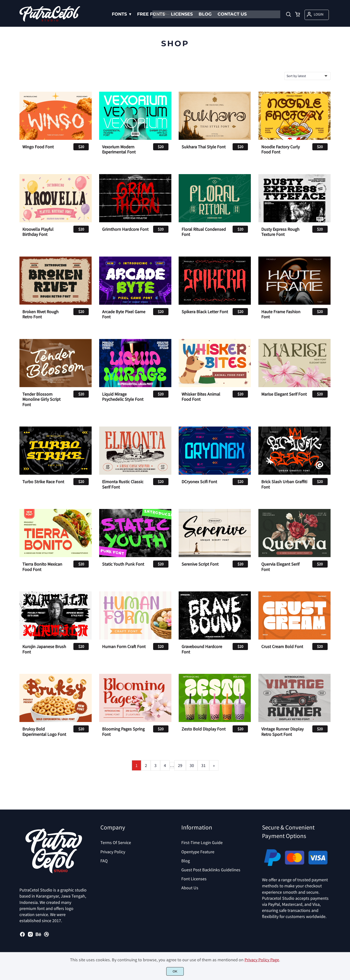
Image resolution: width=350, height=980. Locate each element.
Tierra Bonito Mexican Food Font (42, 567)
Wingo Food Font (38, 147)
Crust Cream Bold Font (282, 647)
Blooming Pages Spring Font (123, 732)
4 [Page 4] (165, 765)
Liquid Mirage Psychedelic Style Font (123, 397)
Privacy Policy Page (262, 960)
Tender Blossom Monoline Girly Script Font (41, 399)
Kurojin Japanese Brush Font (44, 649)
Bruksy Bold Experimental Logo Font (44, 732)
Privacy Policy (113, 852)
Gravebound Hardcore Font (202, 649)
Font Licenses (194, 879)
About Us (190, 888)
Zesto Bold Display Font (204, 729)
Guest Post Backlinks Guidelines (211, 870)
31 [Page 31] (203, 765)
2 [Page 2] (146, 765)
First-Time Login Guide (202, 842)
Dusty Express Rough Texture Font (280, 232)
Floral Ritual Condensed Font (204, 232)
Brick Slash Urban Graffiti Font (284, 484)
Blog (186, 861)
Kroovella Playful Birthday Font (38, 232)
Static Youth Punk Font (123, 564)
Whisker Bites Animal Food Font (201, 397)
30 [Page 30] (192, 765)
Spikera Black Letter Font (205, 312)
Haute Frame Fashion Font (281, 314)
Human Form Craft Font (124, 647)
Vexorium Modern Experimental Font (119, 149)
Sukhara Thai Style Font (204, 147)
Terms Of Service (116, 842)
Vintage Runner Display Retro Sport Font (282, 732)
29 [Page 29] (180, 765)
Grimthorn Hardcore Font (125, 229)
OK (175, 971)
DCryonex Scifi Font (199, 482)
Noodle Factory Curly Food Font (280, 149)
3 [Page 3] (155, 765)
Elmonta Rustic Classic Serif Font (123, 484)
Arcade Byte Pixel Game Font (124, 314)
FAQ (104, 861)
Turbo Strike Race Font (43, 482)
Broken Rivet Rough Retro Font (40, 314)
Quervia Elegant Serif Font (280, 567)
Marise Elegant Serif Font (284, 394)
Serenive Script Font (200, 564)
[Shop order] (307, 76)
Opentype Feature (198, 852)
